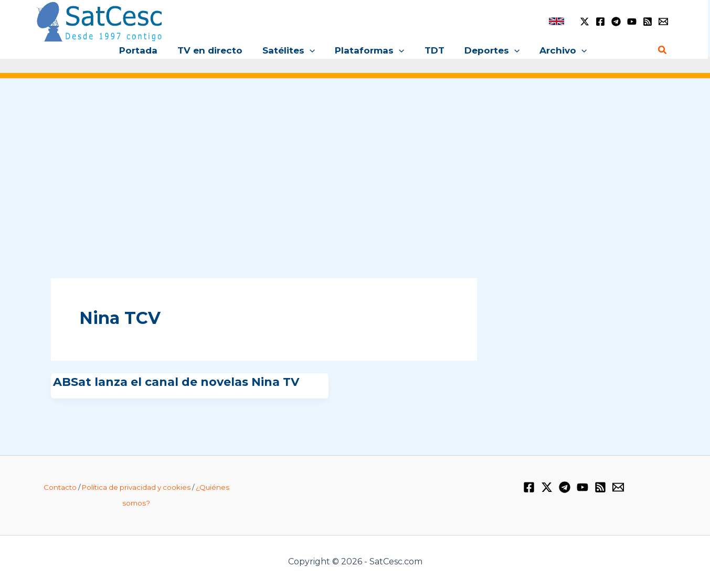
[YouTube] (632, 22)
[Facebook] (600, 22)
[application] (312, 50)
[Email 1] (663, 22)
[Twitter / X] (585, 22)
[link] (557, 21)
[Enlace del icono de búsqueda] (663, 50)
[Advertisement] (355, 167)
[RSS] (648, 22)
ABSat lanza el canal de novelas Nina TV (176, 382)
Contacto (60, 487)
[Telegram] (616, 22)
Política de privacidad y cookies (136, 487)
